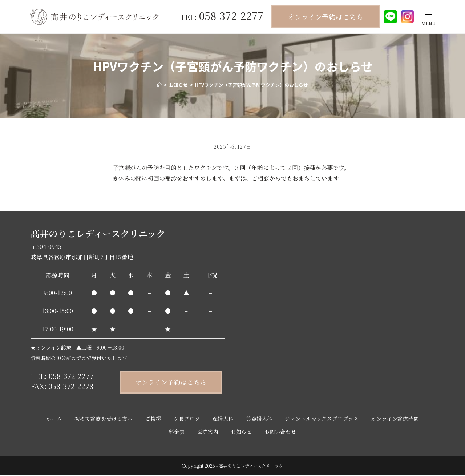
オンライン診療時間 (395, 419)
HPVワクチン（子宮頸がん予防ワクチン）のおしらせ (252, 85)
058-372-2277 (222, 16)
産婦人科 (223, 419)
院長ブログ (187, 419)
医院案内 (208, 432)
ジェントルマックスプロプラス (322, 419)
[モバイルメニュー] (429, 14)
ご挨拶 (153, 419)
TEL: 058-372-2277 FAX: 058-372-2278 (62, 381)
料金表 (177, 432)
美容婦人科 (259, 419)
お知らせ (241, 432)
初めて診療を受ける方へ (104, 419)
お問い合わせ (280, 432)
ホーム (54, 419)
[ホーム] (159, 85)
